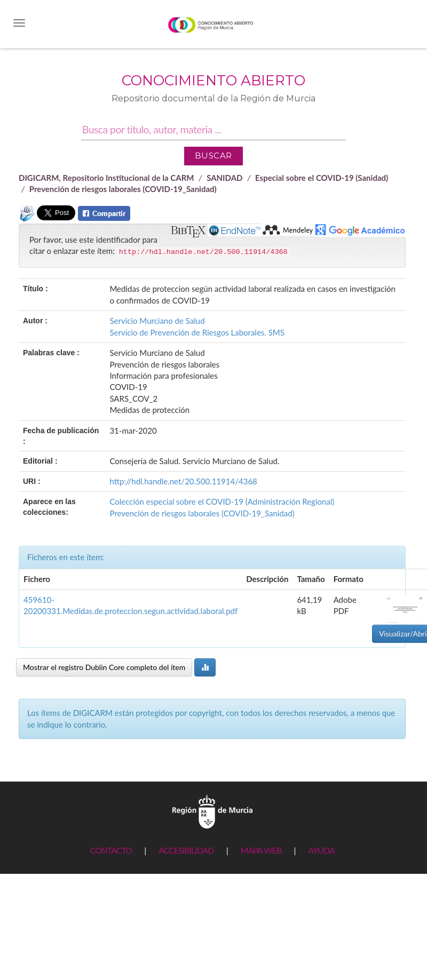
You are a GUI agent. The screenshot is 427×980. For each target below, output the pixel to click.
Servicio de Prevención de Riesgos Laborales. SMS (197, 332)
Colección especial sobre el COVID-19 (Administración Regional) (222, 501)
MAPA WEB (261, 850)
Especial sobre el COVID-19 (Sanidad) (322, 178)
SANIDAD (224, 178)
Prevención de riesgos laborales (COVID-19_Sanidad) (123, 189)
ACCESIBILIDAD (186, 850)
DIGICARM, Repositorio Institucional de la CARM (106, 178)
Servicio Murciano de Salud (157, 321)
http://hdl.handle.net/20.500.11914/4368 (183, 481)
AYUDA (321, 850)
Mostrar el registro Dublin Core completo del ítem (104, 667)
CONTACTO (111, 850)
